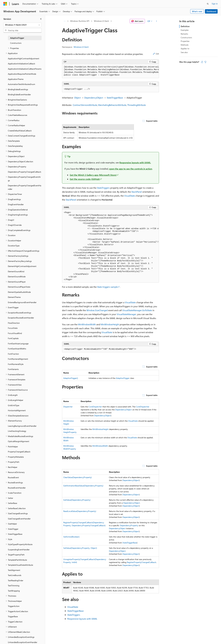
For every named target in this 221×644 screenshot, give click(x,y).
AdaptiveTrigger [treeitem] (17, 38)
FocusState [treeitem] (13, 328)
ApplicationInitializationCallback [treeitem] (21, 64)
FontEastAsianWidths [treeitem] (17, 349)
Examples (185, 30)
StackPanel (137, 192)
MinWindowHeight (110, 324)
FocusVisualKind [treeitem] (15, 333)
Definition (185, 26)
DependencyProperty (129, 525)
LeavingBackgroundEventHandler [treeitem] (22, 426)
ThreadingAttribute (137, 105)
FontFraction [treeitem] (13, 354)
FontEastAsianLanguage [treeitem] (18, 344)
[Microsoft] (5, 4)
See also (184, 52)
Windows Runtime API (80, 21)
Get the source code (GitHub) (85, 179)
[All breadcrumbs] (64, 21)
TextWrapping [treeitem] (14, 591)
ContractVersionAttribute (85, 105)
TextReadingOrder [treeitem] (16, 580)
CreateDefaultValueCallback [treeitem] (20, 131)
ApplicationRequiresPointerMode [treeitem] (22, 74)
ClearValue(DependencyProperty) (78, 477)
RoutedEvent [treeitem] (13, 477)
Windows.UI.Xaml (101, 21)
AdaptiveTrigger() (71, 378)
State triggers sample (107, 287)
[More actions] (157, 21)
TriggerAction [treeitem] (14, 606)
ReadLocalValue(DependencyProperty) (80, 511)
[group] (111, 71)
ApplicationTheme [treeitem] (16, 79)
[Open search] (208, 4)
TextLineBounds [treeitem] (15, 575)
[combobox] (22, 25)
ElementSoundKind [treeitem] (16, 271)
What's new (197, 11)
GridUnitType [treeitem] (14, 405)
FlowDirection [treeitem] (14, 323)
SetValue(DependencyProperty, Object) (80, 548)
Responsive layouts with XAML (135, 162)
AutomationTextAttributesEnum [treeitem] (21, 84)
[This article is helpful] (202, 62)
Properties (185, 41)
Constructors (186, 37)
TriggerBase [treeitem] (13, 616)
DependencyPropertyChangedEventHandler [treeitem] (25, 187)
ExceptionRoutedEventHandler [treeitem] (21, 318)
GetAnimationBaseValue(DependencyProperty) (83, 486)
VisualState (130, 196)
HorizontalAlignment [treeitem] (17, 410)
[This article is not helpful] (205, 62)
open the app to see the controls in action (131, 169)
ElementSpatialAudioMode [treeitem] (19, 292)
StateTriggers (103, 188)
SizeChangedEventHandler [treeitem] (19, 519)
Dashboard (211, 11)
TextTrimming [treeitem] (14, 586)
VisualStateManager (126, 314)
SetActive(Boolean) (71, 537)
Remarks (184, 34)
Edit (156, 54)
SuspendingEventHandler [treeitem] (19, 550)
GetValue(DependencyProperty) (77, 500)
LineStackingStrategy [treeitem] (17, 431)
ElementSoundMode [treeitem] (17, 276)
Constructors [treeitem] (16, 43)
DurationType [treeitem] (14, 246)
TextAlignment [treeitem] (14, 570)
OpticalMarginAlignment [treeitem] (19, 441)
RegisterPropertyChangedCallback (142, 562)
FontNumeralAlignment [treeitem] (18, 359)
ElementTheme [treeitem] (14, 297)
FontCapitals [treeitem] (13, 338)
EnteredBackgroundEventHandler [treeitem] (22, 302)
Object (77, 98)
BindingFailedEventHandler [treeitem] (19, 94)
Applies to (185, 48)
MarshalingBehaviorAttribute (112, 105)
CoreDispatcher (95, 407)
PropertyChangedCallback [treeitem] (19, 452)
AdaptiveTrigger (123, 378)
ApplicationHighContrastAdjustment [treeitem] (24, 58)
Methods (185, 45)
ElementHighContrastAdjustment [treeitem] (22, 266)
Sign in (215, 4)
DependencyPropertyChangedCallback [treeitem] (25, 172)
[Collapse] (41, 19)
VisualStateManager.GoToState (137, 310)
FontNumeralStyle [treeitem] (16, 364)
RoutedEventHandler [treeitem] (17, 488)
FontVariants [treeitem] (13, 369)
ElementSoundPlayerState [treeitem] (19, 287)
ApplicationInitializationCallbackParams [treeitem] (25, 69)
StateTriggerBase (115, 98)
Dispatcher (68, 407)
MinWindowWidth (87, 324)
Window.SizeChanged (97, 310)
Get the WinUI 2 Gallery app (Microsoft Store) (93, 175)
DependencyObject (94, 98)
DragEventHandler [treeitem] (16, 204)
